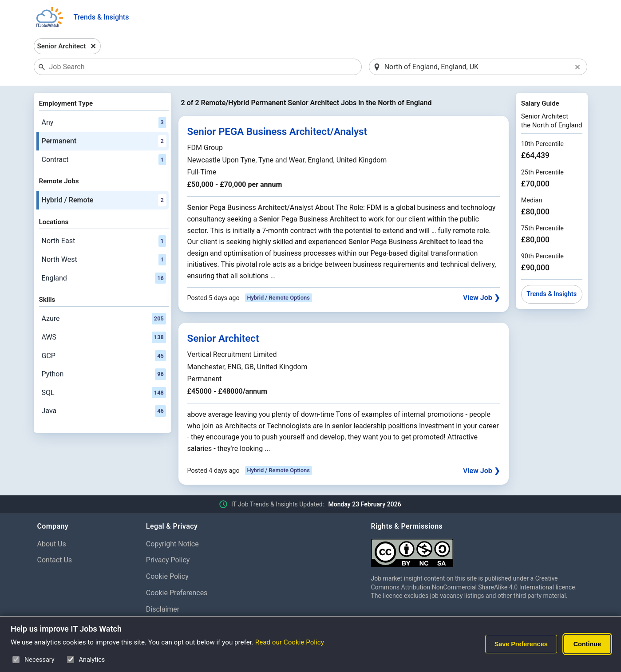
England (104, 278)
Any (104, 123)
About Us (52, 544)
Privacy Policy (168, 560)
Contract (104, 160)
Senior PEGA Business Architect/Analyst (277, 131)
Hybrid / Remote (104, 200)
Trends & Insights (101, 17)
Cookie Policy (167, 576)
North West (104, 260)
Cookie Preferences (177, 593)
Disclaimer (163, 609)
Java (104, 411)
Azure (104, 319)
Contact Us (55, 560)
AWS (104, 337)
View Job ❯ (481, 298)
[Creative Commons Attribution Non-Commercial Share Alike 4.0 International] (478, 550)
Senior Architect (223, 338)
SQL (104, 393)
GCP (104, 356)
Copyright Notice (172, 544)
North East (104, 241)
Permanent (104, 141)
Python (104, 374)
